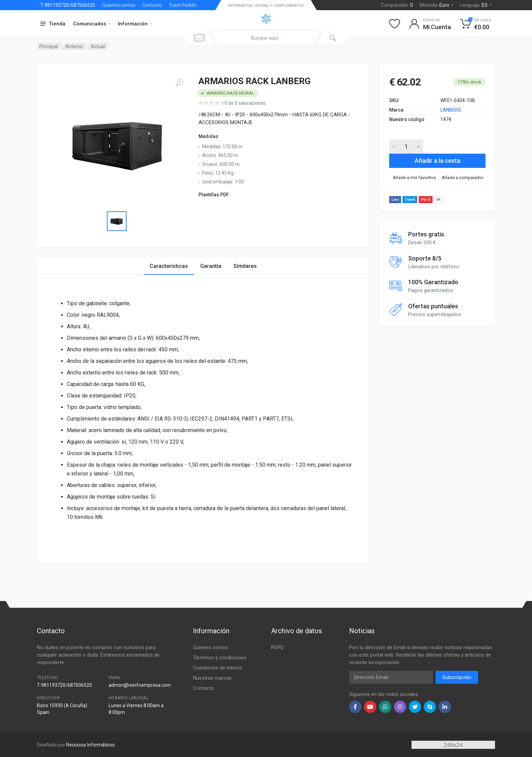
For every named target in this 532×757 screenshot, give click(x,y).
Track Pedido (183, 5)
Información (135, 24)
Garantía (211, 266)
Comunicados (92, 24)
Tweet (410, 200)
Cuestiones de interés (217, 668)
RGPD (277, 647)
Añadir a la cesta (438, 161)
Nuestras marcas (212, 678)
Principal (49, 46)
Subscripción (457, 677)
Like (395, 200)
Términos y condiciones (220, 658)
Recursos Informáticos (90, 745)
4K (439, 200)
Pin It (426, 200)
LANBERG (451, 110)
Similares (245, 266)
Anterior (74, 46)
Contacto (152, 5)
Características (169, 266)
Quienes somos (119, 5)
